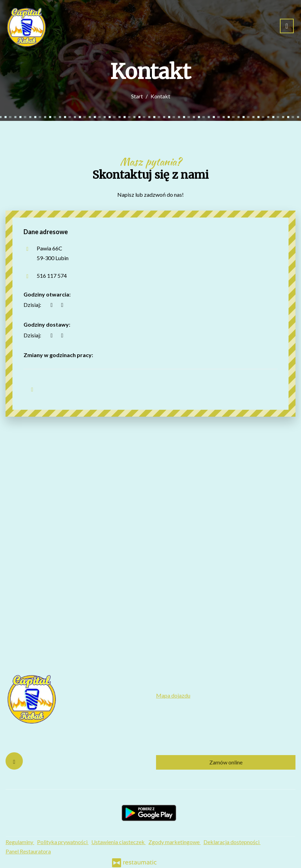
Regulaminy (20, 842)
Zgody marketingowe (175, 842)
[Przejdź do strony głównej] (26, 26)
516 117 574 (52, 276)
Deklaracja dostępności (232, 842)
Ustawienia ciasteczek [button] (118, 842)
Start (137, 96)
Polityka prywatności (63, 842)
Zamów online (226, 762)
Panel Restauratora (28, 851)
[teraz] (52, 305)
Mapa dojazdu (173, 695)
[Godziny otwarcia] (62, 305)
